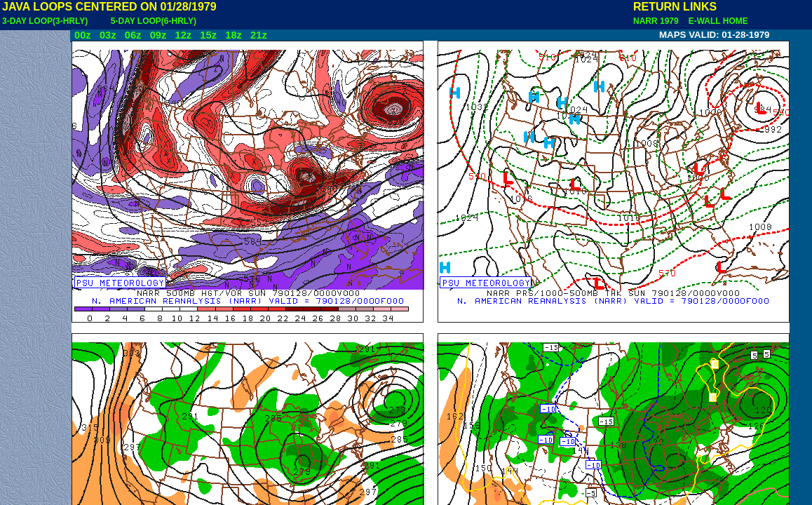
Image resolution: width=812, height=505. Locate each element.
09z (158, 35)
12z (183, 35)
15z (208, 35)
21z (259, 35)
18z (234, 35)
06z (133, 35)
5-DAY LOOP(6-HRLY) (154, 21)
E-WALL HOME (716, 21)
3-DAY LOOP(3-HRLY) (45, 21)
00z (83, 35)
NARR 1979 (657, 21)
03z (108, 35)
